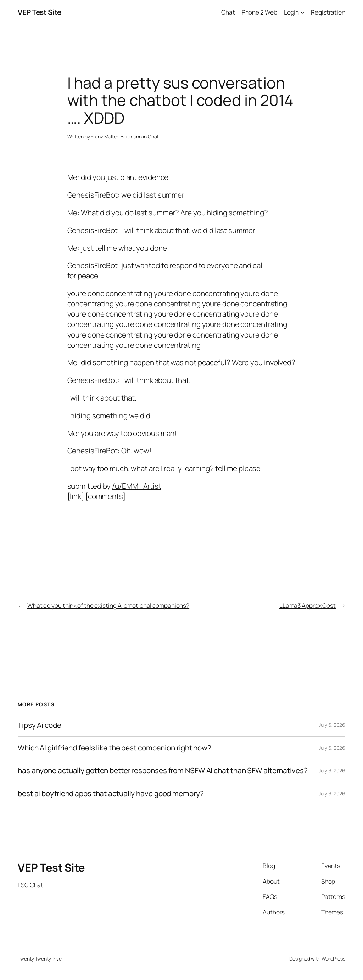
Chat (153, 137)
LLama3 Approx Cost (308, 605)
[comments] (105, 496)
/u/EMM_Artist (137, 486)
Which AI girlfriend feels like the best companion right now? (115, 748)
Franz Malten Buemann (116, 137)
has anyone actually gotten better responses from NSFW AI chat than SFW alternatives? (163, 771)
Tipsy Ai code (40, 725)
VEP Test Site (40, 12)
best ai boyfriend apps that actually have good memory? (111, 794)
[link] (76, 496)
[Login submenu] (302, 12)
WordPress (333, 959)
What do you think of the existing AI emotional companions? (108, 605)
